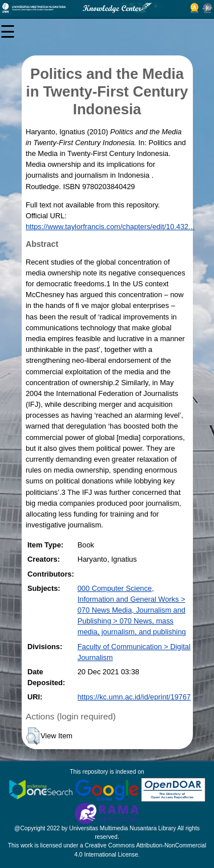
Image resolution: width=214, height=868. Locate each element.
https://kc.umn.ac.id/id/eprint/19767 (134, 697)
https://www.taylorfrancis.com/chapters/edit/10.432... (110, 227)
